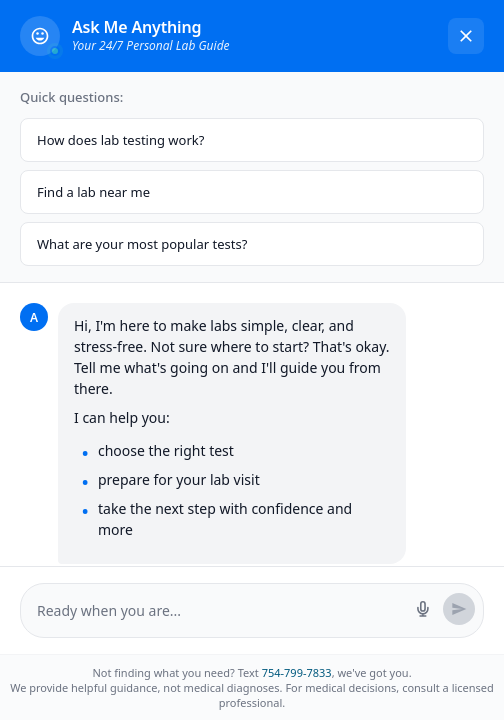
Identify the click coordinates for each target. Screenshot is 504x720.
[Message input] (220, 610)
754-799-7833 (297, 672)
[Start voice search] (423, 609)
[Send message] (459, 609)
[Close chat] (466, 36)
